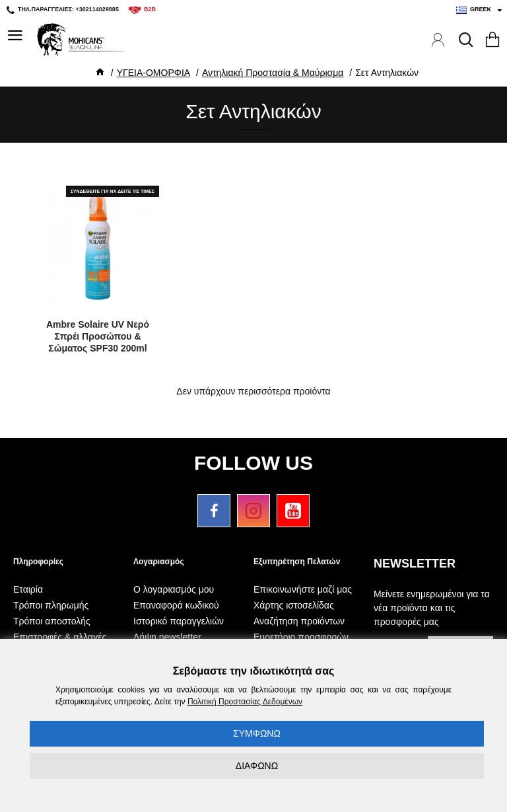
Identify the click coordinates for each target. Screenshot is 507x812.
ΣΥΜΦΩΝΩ (257, 733)
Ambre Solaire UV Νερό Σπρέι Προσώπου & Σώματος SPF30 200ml (98, 336)
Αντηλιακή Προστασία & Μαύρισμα (273, 73)
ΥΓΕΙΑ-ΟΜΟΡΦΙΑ (153, 73)
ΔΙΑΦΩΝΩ (257, 766)
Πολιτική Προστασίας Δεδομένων (245, 702)
